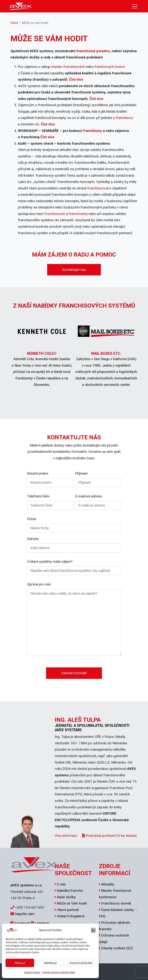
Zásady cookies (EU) (117, 948)
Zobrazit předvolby (81, 963)
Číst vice (96, 99)
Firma (32, 519)
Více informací (66, 836)
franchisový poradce (93, 51)
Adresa (33, 539)
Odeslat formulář (74, 673)
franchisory (125, 118)
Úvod (14, 23)
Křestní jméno (38, 473)
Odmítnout (50, 963)
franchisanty (78, 214)
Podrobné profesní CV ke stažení (109, 836)
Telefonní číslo (38, 496)
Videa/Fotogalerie (71, 916)
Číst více (76, 79)
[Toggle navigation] (135, 6)
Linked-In (42, 923)
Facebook (22, 923)
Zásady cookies (32, 972)
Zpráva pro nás (39, 584)
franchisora (96, 188)
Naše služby (66, 897)
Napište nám (25, 914)
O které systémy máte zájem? (50, 561)
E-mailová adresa (88, 496)
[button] (93, 930)
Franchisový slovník (116, 903)
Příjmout (20, 963)
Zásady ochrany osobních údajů (59, 972)
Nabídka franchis (70, 891)
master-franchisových (68, 67)
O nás (61, 884)
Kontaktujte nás (74, 270)
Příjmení (81, 473)
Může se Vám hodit (72, 903)
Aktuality (108, 884)
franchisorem (55, 214)
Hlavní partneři (68, 910)
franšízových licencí (110, 67)
